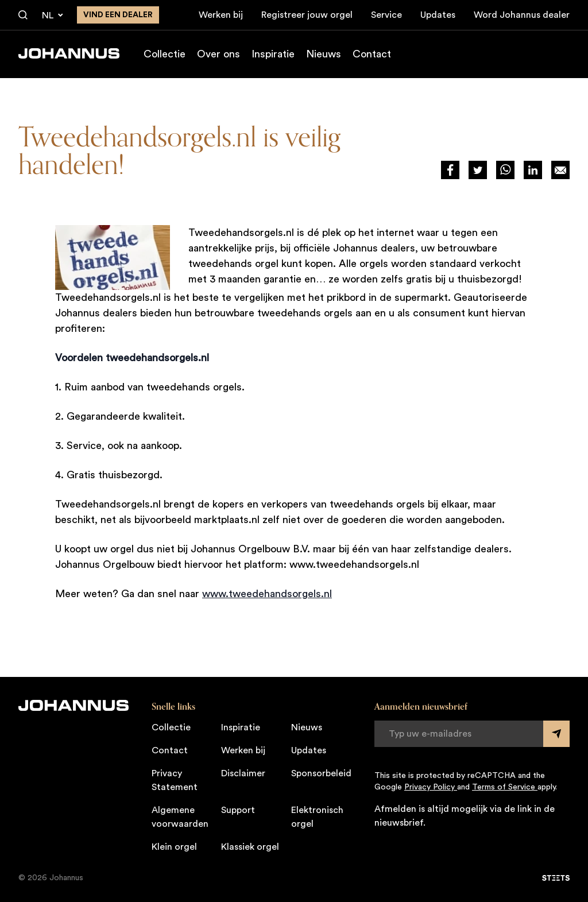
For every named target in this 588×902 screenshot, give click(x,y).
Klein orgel (174, 847)
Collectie (165, 54)
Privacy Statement (175, 780)
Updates (438, 15)
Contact (372, 54)
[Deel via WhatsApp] (505, 170)
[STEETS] (556, 878)
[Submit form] (556, 734)
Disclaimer (243, 773)
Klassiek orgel (250, 847)
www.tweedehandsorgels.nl (267, 594)
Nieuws (324, 54)
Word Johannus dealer (522, 15)
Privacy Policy (431, 787)
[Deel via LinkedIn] (533, 170)
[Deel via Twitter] (478, 170)
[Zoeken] (23, 16)
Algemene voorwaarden (180, 817)
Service (386, 15)
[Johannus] (69, 53)
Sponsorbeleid (321, 773)
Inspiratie (273, 54)
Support (238, 810)
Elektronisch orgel (317, 817)
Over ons (218, 54)
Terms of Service (505, 787)
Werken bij (221, 15)
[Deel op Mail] (560, 170)
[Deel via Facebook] (450, 170)
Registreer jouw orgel (307, 15)
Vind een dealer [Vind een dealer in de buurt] (118, 15)
